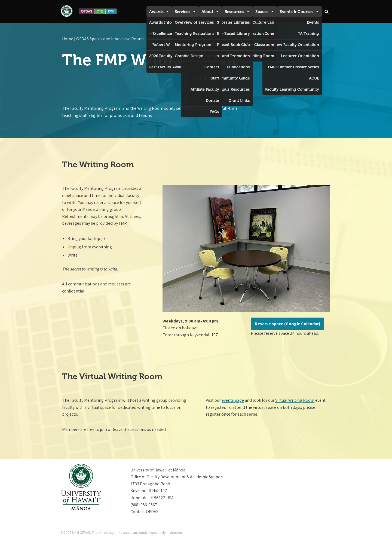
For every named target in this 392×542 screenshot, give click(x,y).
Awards (159, 12)
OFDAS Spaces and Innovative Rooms (110, 39)
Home (68, 39)
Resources (237, 12)
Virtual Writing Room (295, 400)
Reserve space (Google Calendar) (287, 324)
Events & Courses (299, 12)
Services (185, 12)
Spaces (265, 12)
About (210, 12)
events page (233, 400)
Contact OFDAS (144, 512)
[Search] (327, 12)
